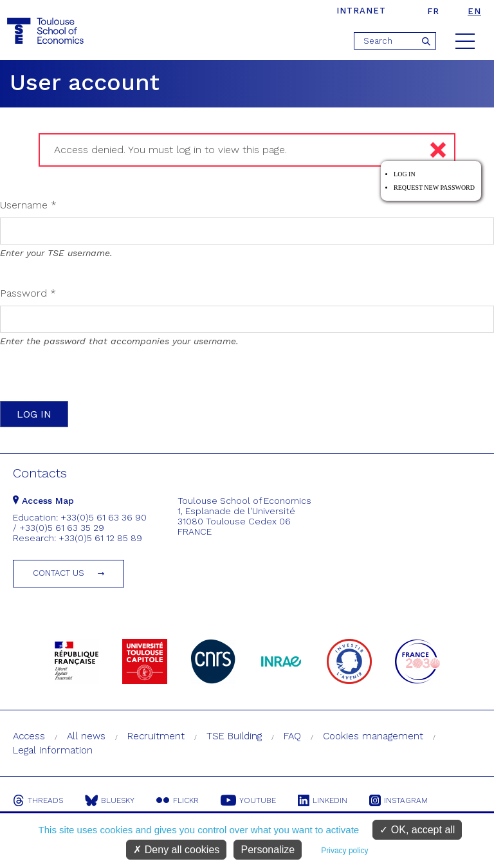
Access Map (43, 501)
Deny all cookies (176, 850)
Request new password (434, 188)
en (474, 11)
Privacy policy (344, 851)
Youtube (248, 800)
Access (29, 736)
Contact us (59, 573)
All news (86, 736)
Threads (38, 800)
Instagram (398, 800)
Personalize (268, 850)
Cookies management (373, 736)
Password (28, 293)
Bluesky (110, 800)
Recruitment (156, 736)
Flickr (178, 800)
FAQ (292, 736)
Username (28, 205)
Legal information (53, 750)
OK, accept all (417, 830)
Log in (405, 174)
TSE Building (234, 736)
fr (433, 11)
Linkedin (323, 800)
